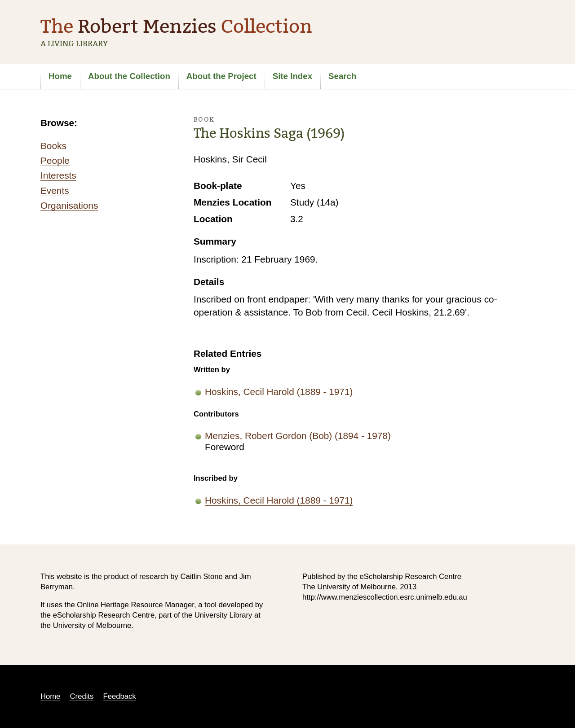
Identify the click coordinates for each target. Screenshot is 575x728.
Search (342, 76)
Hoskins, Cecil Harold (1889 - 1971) (279, 392)
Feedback (120, 696)
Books (53, 146)
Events (55, 191)
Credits (82, 696)
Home (60, 76)
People (55, 160)
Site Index (292, 76)
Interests (58, 175)
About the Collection (129, 76)
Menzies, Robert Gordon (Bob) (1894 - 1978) (298, 436)
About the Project (221, 76)
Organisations (69, 205)
